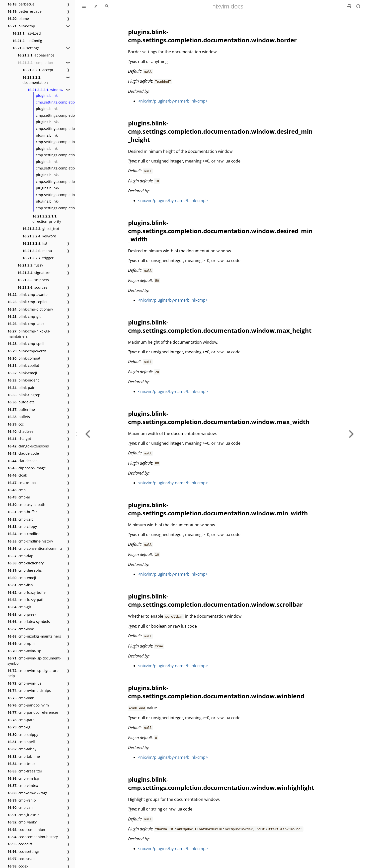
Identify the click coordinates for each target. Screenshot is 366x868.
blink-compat (24, 358)
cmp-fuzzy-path (26, 600)
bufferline (21, 409)
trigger (38, 258)
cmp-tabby (22, 749)
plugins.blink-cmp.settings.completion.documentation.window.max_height (220, 326)
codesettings (24, 851)
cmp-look (21, 629)
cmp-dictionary (26, 563)
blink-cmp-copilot (28, 302)
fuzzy (30, 265)
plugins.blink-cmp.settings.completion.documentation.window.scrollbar (215, 600)
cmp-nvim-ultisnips (29, 690)
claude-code (23, 453)
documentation (35, 80)
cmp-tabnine (24, 756)
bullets (19, 417)
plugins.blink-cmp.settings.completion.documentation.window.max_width (219, 418)
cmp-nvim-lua (25, 683)
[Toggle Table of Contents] (84, 6)
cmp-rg (19, 727)
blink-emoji (22, 373)
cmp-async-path (26, 505)
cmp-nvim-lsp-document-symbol (34, 661)
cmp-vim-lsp (23, 778)
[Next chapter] (351, 434)
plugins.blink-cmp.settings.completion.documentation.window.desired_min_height (220, 131)
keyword (39, 236)
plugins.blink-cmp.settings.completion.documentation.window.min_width (218, 509)
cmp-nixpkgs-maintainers (34, 636)
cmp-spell (21, 742)
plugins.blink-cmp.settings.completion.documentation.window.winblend (216, 692)
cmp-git (19, 607)
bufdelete (21, 402)
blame (18, 19)
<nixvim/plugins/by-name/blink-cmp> (173, 101)
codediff (20, 844)
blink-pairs (22, 388)
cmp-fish (20, 585)
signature (34, 273)
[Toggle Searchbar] (107, 6)
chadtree (20, 431)
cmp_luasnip (24, 815)
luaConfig (27, 41)
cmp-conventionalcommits (35, 548)
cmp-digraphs (25, 570)
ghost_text (41, 229)
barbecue (21, 4)
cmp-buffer (22, 512)
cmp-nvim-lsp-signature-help (34, 673)
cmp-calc (20, 519)
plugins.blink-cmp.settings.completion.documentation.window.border (212, 36)
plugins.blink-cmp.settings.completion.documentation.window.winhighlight (221, 783)
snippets (33, 280)
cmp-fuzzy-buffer (27, 592)
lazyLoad (27, 33)
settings (26, 48)
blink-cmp (21, 26)
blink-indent (23, 380)
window (45, 90)
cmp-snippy (23, 734)
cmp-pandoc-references (33, 712)
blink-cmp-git (24, 316)
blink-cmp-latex (26, 324)
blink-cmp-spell (26, 344)
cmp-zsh (20, 807)
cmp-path (21, 720)
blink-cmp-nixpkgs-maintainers (29, 334)
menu (37, 251)
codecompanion (26, 830)
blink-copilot (23, 365)
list (35, 243)
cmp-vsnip (22, 800)
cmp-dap (20, 556)
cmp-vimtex (23, 786)
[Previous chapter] (88, 434)
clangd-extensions (28, 446)
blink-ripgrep (24, 395)
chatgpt (19, 439)
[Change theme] (96, 6)
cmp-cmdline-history (30, 541)
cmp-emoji (22, 578)
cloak (17, 475)
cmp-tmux (21, 764)
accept (38, 70)
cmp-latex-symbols (29, 622)
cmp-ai (19, 497)
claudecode (23, 461)
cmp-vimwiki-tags (28, 793)
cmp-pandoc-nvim (28, 705)
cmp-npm (21, 643)
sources (32, 287)
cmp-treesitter (25, 771)
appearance (36, 55)
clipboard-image (27, 468)
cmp (17, 490)
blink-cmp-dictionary (30, 309)
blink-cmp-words (27, 351)
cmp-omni (21, 698)
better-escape (25, 11)
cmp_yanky (22, 822)
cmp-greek (22, 614)
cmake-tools (23, 483)
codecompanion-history (33, 837)
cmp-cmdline (24, 534)
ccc (16, 424)
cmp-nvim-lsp (24, 651)
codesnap (21, 859)
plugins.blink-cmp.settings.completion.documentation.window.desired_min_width (220, 231)
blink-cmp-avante (28, 295)
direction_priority (47, 219)
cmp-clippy (22, 526)
